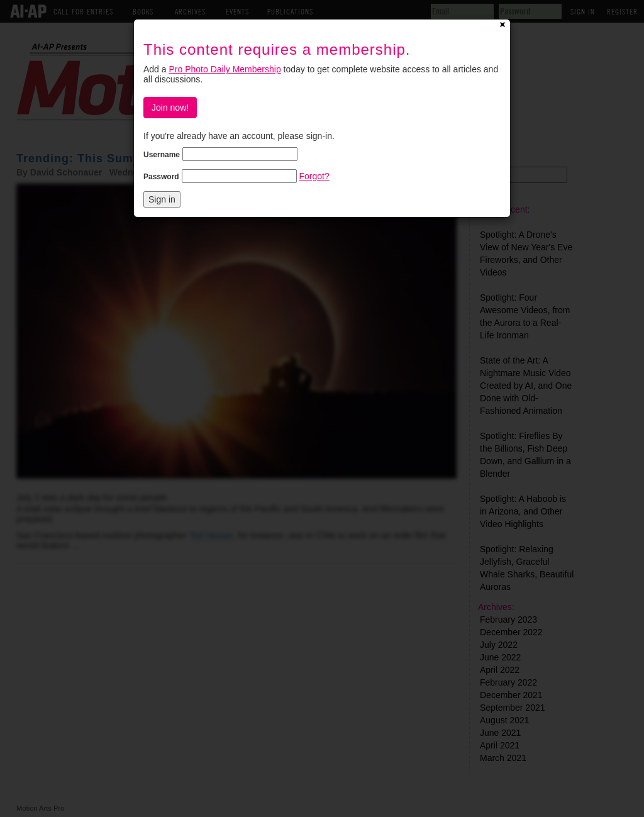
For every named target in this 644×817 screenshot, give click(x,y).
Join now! (170, 108)
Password (161, 177)
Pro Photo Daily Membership (225, 69)
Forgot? (314, 176)
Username (162, 155)
